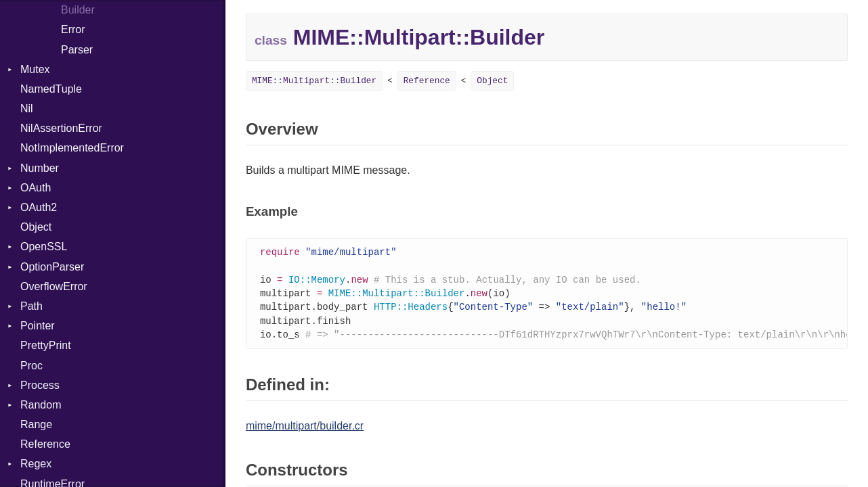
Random (41, 405)
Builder (78, 10)
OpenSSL (44, 247)
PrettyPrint (46, 345)
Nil (27, 109)
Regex (36, 464)
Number (40, 168)
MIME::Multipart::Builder (314, 81)
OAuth (36, 188)
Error (73, 29)
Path (31, 306)
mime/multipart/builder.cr (305, 431)
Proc (31, 366)
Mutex (35, 69)
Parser (77, 50)
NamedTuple (51, 89)
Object (36, 227)
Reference (45, 444)
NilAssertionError (61, 128)
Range (36, 424)
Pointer (38, 326)
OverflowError (54, 286)
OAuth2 (39, 207)
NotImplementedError (72, 148)
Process (40, 385)
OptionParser (52, 267)
